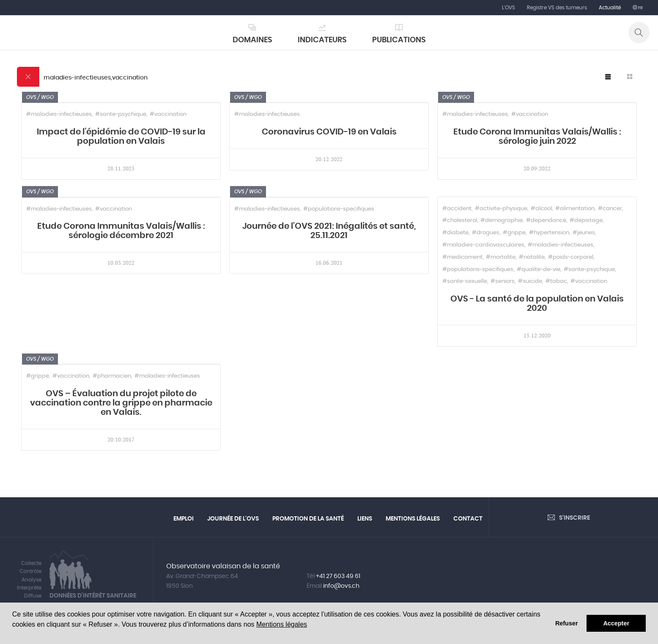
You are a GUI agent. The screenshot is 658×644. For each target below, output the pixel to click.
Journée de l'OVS (233, 519)
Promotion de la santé (308, 519)
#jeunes (584, 233)
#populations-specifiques (339, 209)
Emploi (184, 519)
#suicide (530, 281)
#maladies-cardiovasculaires (483, 245)
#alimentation (575, 209)
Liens (365, 519)
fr (640, 8)
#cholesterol (460, 221)
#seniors (503, 281)
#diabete (455, 233)
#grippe (514, 233)
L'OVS (509, 8)
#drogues (486, 233)
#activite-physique (501, 209)
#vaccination (168, 114)
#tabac (556, 281)
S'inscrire (574, 518)
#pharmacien (112, 376)
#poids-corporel (571, 257)
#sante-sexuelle (465, 281)
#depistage (586, 221)
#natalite (532, 257)
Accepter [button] (616, 623)
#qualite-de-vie (539, 270)
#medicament (462, 257)
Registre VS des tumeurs (557, 8)
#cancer (610, 209)
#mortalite (501, 257)
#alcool (541, 209)
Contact (468, 519)
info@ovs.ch (341, 586)
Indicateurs (322, 40)
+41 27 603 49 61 (338, 576)
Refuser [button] (567, 623)
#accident (457, 209)
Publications (399, 40)
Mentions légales (282, 624)
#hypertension (549, 233)
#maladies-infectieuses (59, 114)
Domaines (252, 40)
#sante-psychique (121, 114)
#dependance (546, 221)
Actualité (610, 8)
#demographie (502, 221)
